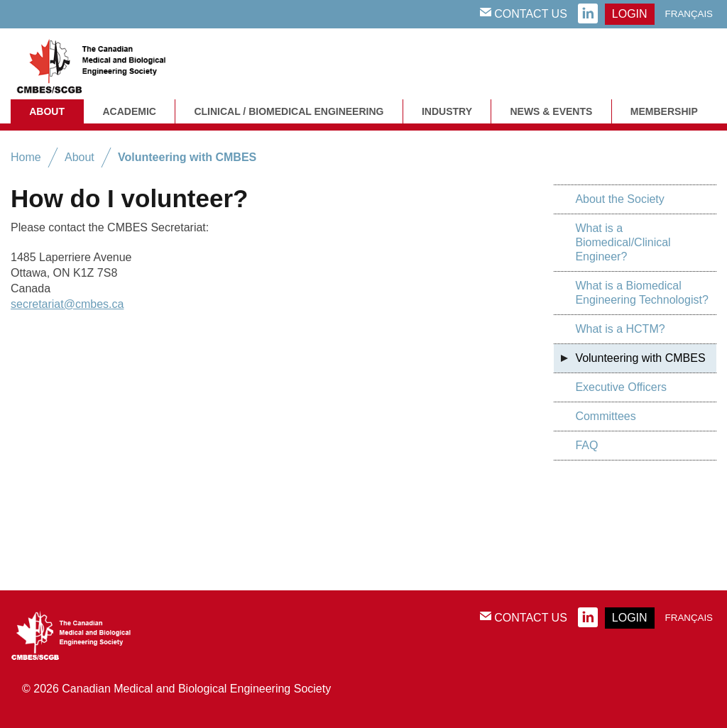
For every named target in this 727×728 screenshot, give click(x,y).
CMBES (106, 64)
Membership (664, 111)
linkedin (588, 14)
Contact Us (524, 13)
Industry (447, 111)
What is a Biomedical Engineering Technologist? (641, 293)
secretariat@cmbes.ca (67, 304)
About (47, 111)
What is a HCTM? (620, 329)
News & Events (551, 111)
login (630, 14)
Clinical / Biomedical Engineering (289, 111)
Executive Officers (621, 387)
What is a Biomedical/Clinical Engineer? (623, 242)
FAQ (586, 445)
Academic (129, 111)
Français (689, 14)
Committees (605, 416)
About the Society (619, 199)
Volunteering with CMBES (187, 157)
